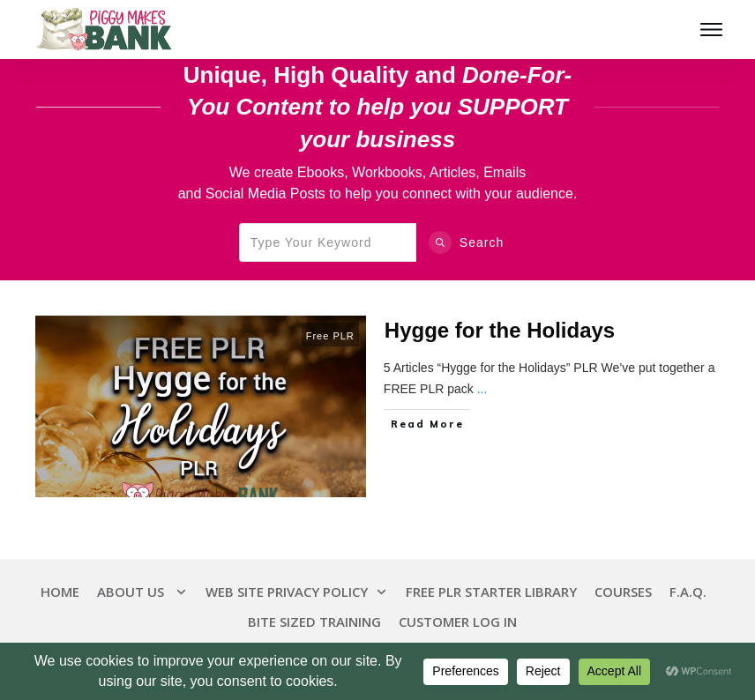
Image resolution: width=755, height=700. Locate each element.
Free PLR (330, 336)
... (482, 389)
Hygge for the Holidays (500, 330)
